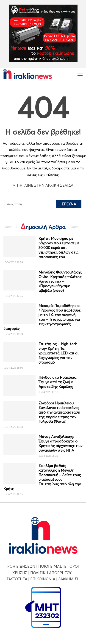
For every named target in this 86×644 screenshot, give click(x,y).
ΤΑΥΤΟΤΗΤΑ (17, 579)
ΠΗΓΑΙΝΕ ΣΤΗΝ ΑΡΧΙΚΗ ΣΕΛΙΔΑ (43, 185)
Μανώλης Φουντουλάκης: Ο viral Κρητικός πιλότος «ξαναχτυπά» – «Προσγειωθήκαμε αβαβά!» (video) (60, 281)
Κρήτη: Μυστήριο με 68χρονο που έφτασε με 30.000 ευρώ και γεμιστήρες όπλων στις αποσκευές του (59, 248)
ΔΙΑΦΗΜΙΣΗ (69, 579)
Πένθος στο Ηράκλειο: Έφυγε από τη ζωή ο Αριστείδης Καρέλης (58, 382)
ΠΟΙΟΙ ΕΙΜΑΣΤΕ (52, 566)
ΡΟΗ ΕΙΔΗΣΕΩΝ (21, 566)
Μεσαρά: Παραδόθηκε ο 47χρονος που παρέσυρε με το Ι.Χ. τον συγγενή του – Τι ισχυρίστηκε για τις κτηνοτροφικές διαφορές (42, 317)
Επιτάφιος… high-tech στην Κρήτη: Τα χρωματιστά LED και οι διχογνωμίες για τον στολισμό (58, 353)
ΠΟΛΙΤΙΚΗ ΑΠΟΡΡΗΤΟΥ (51, 573)
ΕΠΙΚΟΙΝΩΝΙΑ (43, 579)
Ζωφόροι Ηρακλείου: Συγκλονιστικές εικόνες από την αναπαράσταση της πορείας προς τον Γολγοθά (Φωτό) (59, 412)
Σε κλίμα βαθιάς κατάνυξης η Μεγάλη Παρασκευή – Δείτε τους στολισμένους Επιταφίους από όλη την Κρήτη (42, 477)
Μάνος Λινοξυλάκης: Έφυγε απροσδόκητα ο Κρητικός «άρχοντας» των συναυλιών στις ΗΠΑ (60, 443)
